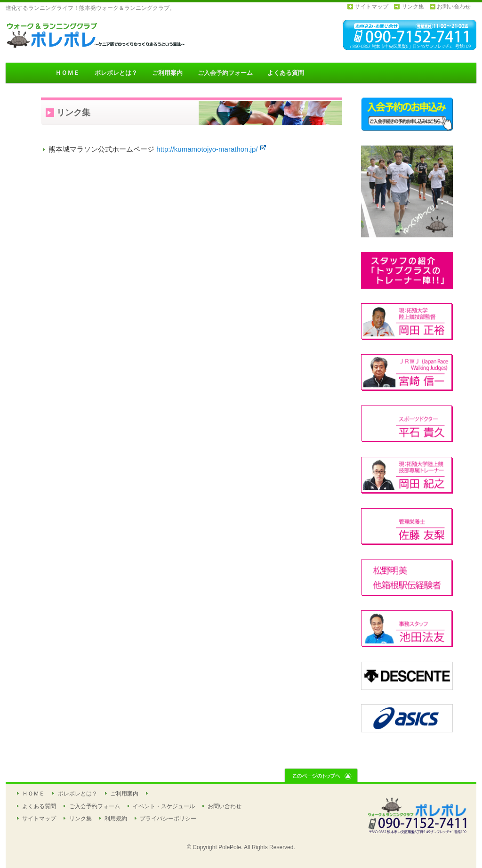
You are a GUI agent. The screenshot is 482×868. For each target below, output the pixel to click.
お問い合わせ (454, 7)
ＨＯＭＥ (67, 73)
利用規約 (116, 819)
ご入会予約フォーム (225, 73)
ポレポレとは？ (116, 73)
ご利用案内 (167, 73)
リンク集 (413, 7)
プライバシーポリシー (168, 819)
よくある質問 (286, 73)
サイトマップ (371, 7)
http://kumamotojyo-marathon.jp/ (211, 149)
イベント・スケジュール (164, 806)
